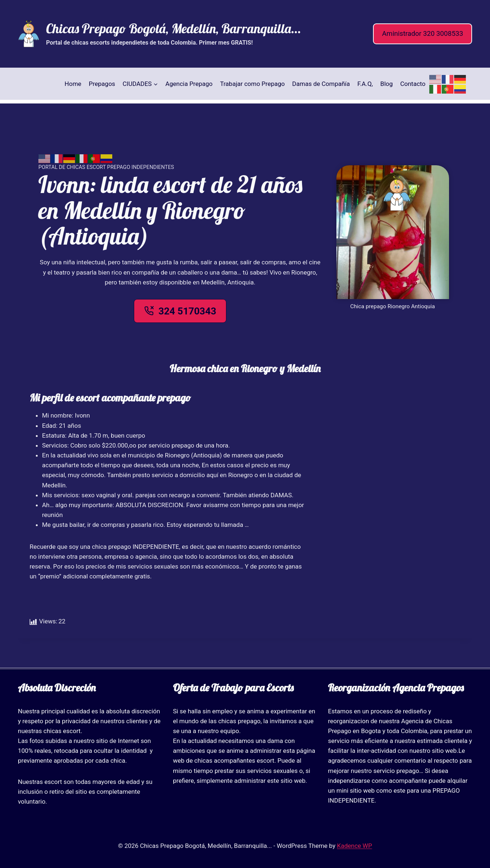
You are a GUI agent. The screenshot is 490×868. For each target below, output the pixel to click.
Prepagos (102, 84)
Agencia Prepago (189, 84)
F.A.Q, (365, 84)
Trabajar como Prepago (252, 84)
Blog (387, 84)
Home (73, 84)
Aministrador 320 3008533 (423, 34)
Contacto (413, 84)
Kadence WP (355, 846)
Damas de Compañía (321, 84)
